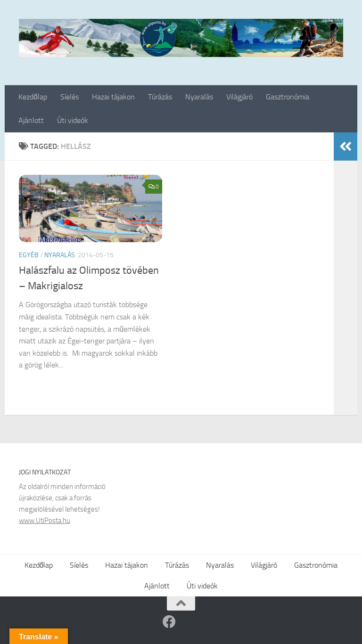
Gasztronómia (288, 97)
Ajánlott (31, 120)
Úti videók (73, 120)
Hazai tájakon (113, 97)
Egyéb (29, 255)
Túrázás (160, 97)
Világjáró (239, 97)
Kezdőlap (33, 97)
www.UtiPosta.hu (45, 521)
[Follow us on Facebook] (169, 622)
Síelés (70, 97)
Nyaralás (199, 97)
